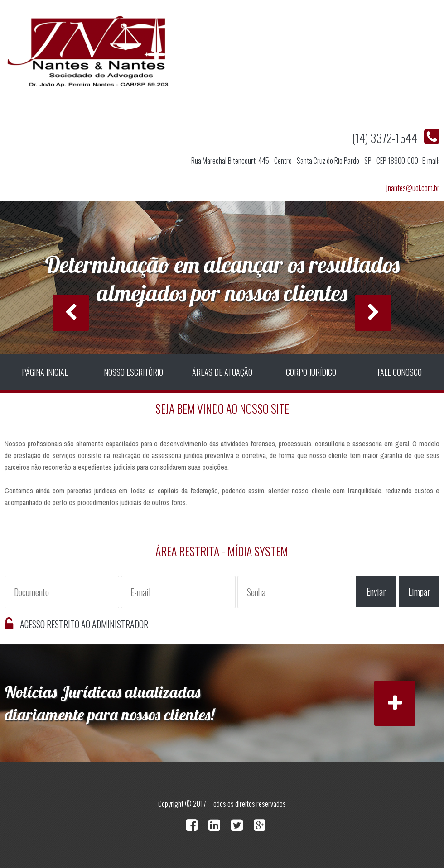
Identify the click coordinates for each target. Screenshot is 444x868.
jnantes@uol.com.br (413, 188)
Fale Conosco (400, 372)
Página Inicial (45, 372)
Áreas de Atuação (222, 372)
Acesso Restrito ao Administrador (84, 624)
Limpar (419, 591)
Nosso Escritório (133, 372)
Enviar (376, 591)
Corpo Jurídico (311, 372)
